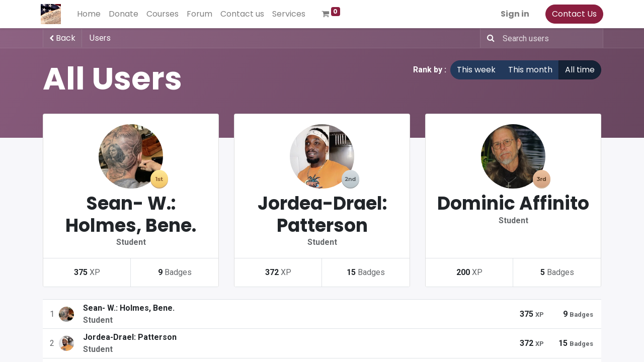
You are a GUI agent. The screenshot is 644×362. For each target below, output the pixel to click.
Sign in (513, 14)
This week (476, 70)
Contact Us (572, 14)
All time (580, 70)
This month (530, 70)
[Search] (489, 38)
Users (100, 38)
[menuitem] (91, 14)
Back (62, 38)
